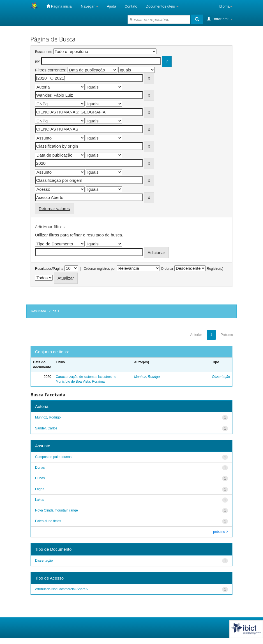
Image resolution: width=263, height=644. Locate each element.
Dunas (40, 468)
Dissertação (221, 377)
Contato (131, 6)
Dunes (40, 478)
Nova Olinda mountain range (56, 510)
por (37, 61)
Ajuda (111, 6)
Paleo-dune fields (48, 521)
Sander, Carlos (46, 428)
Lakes (40, 500)
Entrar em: (220, 19)
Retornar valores (54, 209)
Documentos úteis (162, 6)
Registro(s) (215, 269)
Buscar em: (44, 52)
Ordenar (167, 269)
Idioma (226, 6)
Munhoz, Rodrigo (147, 377)
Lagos (40, 489)
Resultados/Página (49, 269)
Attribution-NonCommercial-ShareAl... (63, 589)
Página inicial (59, 6)
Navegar (90, 6)
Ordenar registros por (100, 269)
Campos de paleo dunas (53, 457)
